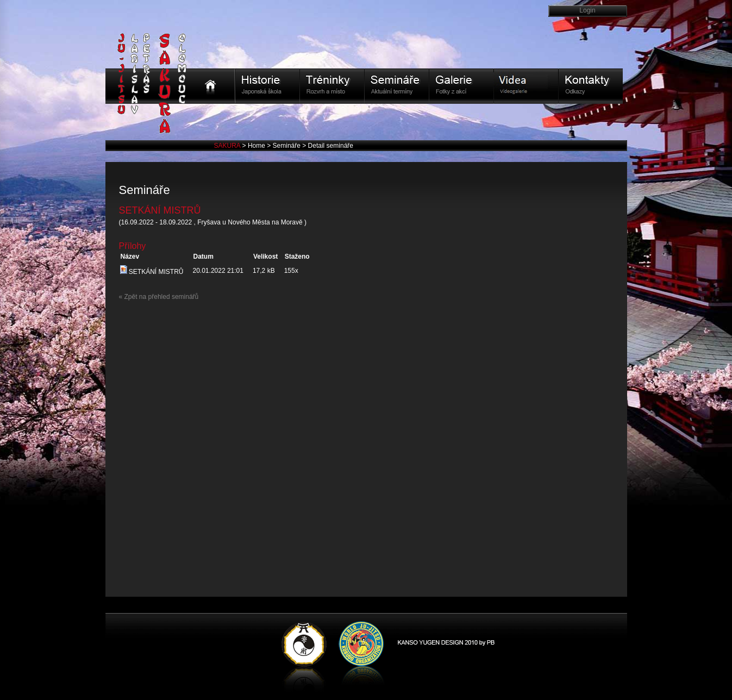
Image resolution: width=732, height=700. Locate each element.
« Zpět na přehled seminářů (159, 297)
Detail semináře (331, 146)
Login (587, 10)
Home (257, 146)
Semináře (288, 146)
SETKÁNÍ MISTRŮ (152, 272)
